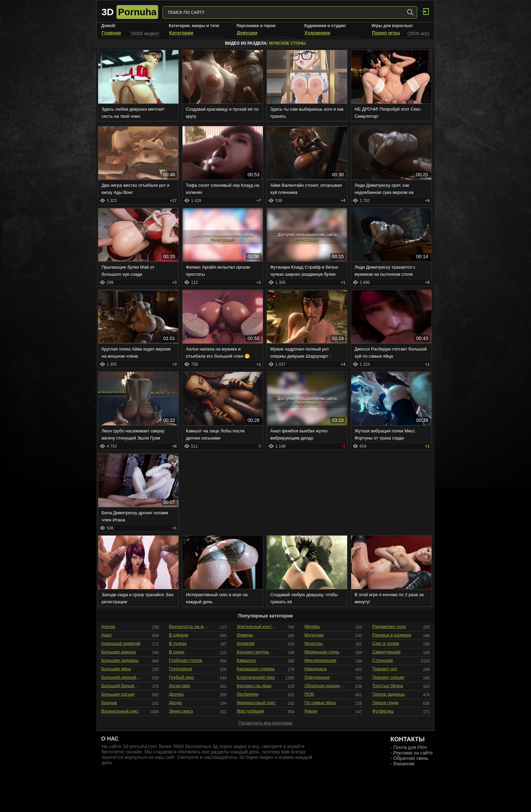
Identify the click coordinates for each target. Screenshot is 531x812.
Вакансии (404, 764)
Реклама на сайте (413, 753)
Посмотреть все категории (266, 723)
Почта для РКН (410, 747)
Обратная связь (411, 758)
